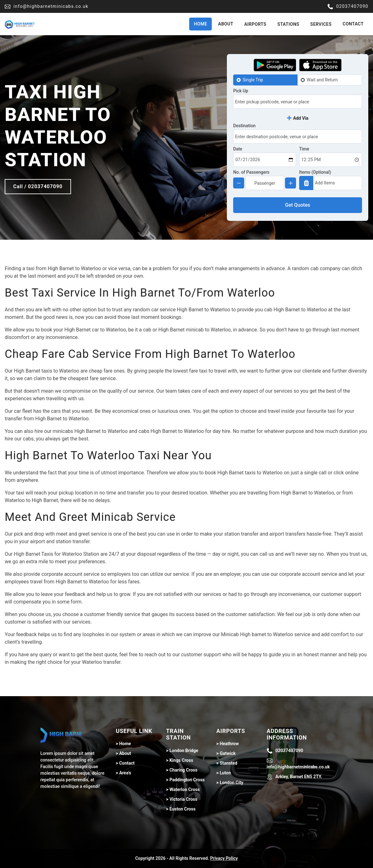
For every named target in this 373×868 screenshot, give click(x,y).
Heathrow (229, 744)
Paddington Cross (187, 780)
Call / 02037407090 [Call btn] (38, 186)
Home (200, 24)
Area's (125, 773)
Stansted (228, 763)
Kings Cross (181, 760)
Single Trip (253, 80)
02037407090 (348, 7)
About (226, 24)
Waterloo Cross (184, 789)
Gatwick (228, 753)
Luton (225, 773)
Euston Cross (182, 809)
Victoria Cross (183, 799)
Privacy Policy (224, 858)
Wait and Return (322, 80)
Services (321, 24)
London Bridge (184, 751)
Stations (288, 24)
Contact (353, 24)
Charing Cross (183, 770)
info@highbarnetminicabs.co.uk (47, 7)
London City (231, 783)
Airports (255, 24)
